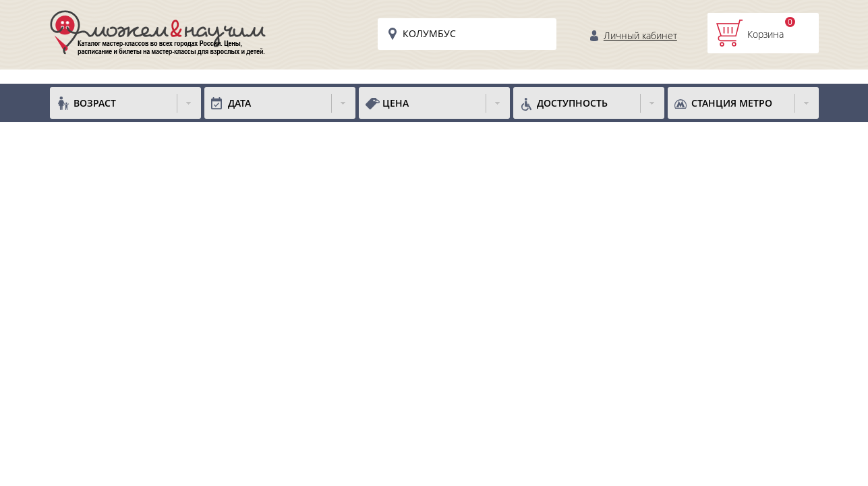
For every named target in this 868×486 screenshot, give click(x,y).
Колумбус (429, 33)
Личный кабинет (640, 35)
